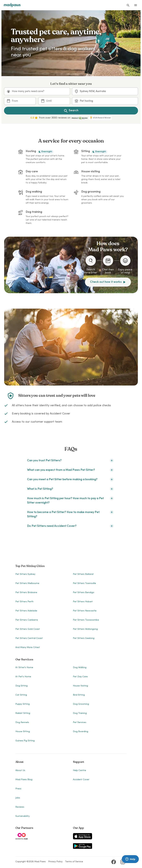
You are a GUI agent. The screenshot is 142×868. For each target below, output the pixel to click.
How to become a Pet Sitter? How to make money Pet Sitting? (70, 514)
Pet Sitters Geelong (84, 638)
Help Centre (79, 771)
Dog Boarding (81, 732)
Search (71, 111)
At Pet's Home (23, 677)
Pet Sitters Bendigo (84, 593)
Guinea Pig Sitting (25, 741)
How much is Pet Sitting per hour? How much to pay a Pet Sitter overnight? (70, 500)
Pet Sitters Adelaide (26, 611)
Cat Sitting (21, 695)
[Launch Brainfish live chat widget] (130, 859)
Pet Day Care (80, 677)
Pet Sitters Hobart (83, 602)
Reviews (20, 807)
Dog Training (80, 713)
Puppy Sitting (23, 704)
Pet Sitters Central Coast (29, 638)
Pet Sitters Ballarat (83, 574)
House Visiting (80, 686)
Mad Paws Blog (24, 780)
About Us (20, 771)
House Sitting (23, 732)
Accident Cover (81, 780)
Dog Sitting (21, 686)
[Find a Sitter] (128, 5)
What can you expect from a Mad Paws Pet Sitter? (70, 470)
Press (18, 789)
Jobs (18, 798)
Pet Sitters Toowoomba (86, 620)
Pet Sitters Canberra (27, 620)
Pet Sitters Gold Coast (28, 629)
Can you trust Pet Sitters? (70, 460)
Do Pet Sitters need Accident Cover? (70, 526)
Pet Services (80, 723)
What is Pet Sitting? (70, 489)
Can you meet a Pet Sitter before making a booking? (70, 479)
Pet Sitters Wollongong (85, 629)
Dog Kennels (22, 723)
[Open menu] (136, 5)
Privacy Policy (55, 862)
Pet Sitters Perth (24, 602)
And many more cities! (28, 648)
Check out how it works (108, 282)
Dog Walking (80, 668)
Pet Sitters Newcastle (85, 611)
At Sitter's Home (24, 668)
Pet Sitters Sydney (25, 574)
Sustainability (23, 816)
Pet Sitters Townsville (84, 583)
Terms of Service (74, 862)
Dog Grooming (81, 704)
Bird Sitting (79, 695)
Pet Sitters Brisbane (26, 593)
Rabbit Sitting (23, 713)
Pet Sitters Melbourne (27, 583)
